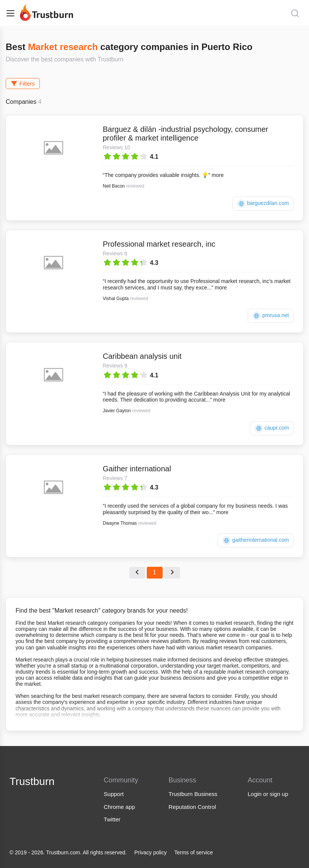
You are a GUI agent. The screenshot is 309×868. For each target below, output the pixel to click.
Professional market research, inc (159, 244)
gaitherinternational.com (256, 540)
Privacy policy (151, 852)
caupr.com (272, 428)
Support (114, 794)
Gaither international (137, 469)
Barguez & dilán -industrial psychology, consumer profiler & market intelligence (186, 134)
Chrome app (120, 807)
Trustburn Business (193, 794)
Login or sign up (268, 794)
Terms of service (194, 852)
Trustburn (32, 781)
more (218, 175)
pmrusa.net (271, 316)
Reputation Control (192, 807)
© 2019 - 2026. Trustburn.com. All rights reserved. (68, 852)
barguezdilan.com (263, 204)
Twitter (112, 819)
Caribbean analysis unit (142, 356)
